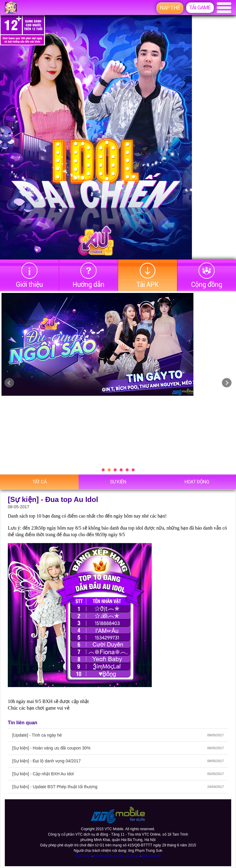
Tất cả (39, 482)
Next (227, 383)
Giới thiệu (83, 856)
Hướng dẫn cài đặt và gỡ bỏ (117, 856)
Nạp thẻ (170, 8)
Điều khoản (151, 856)
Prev (9, 383)
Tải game (200, 8)
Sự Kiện (118, 482)
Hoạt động (197, 482)
